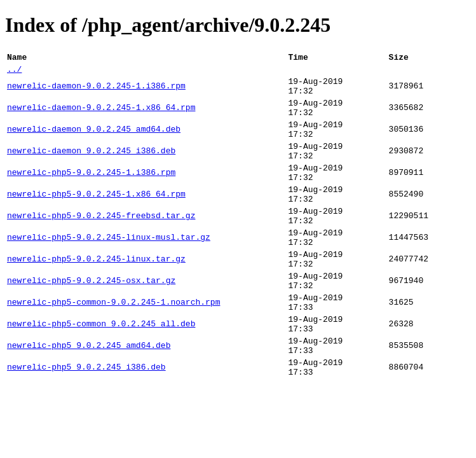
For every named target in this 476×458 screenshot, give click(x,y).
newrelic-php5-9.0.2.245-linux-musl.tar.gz (109, 270)
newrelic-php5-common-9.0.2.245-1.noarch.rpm (113, 347)
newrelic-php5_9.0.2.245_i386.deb (86, 423)
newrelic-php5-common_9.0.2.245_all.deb (101, 372)
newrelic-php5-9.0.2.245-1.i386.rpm (91, 194)
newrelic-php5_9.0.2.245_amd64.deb (89, 398)
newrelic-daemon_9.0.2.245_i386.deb (91, 169)
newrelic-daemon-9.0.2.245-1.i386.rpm (96, 92)
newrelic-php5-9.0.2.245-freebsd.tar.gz (101, 245)
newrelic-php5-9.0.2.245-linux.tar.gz (96, 296)
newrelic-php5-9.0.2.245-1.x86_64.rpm (96, 219)
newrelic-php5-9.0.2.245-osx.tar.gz (91, 321)
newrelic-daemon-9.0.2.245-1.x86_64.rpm (101, 118)
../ (14, 73)
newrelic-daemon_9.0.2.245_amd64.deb (94, 143)
